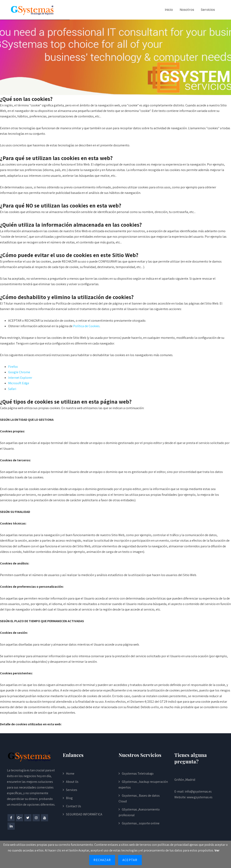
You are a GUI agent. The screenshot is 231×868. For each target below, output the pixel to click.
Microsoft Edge (19, 383)
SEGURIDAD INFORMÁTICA (84, 814)
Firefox (13, 367)
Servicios (208, 10)
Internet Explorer (20, 378)
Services (72, 790)
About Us (72, 782)
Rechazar (102, 860)
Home (70, 774)
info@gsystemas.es (198, 791)
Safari (12, 389)
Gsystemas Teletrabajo (138, 774)
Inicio (169, 10)
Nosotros (187, 10)
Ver (217, 850)
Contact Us (74, 806)
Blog (69, 798)
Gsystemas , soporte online (141, 823)
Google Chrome (19, 372)
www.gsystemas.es (200, 797)
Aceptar (130, 860)
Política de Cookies (86, 326)
